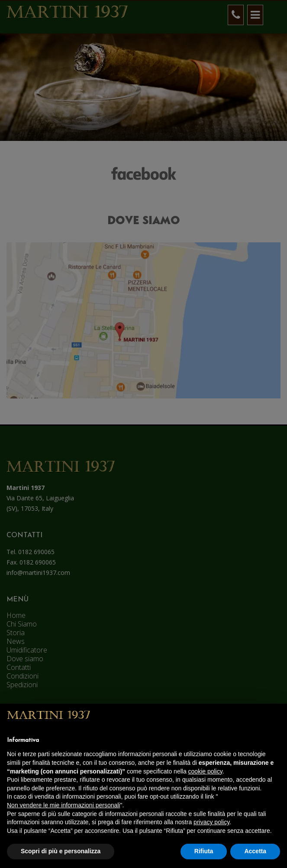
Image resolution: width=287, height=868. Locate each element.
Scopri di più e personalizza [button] (61, 851)
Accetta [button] (255, 851)
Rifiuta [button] (204, 851)
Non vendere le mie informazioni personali (63, 805)
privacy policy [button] (211, 822)
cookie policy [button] (205, 771)
